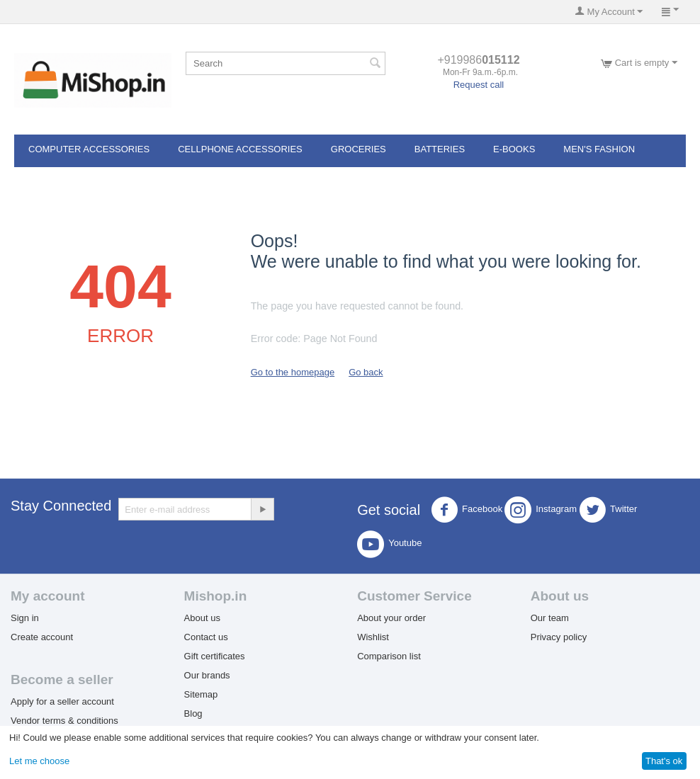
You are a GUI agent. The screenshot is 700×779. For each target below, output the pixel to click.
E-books (514, 149)
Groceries (359, 149)
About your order (391, 618)
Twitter (608, 510)
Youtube (389, 544)
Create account (42, 637)
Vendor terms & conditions (64, 721)
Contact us (206, 637)
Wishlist (373, 637)
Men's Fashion (599, 149)
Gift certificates (215, 656)
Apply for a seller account (62, 701)
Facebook (467, 510)
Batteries (440, 149)
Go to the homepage (293, 372)
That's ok (664, 761)
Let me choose (39, 761)
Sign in (25, 618)
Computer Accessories (89, 149)
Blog (193, 713)
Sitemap (201, 694)
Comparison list (389, 656)
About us (202, 618)
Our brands (207, 675)
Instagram (541, 510)
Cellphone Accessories (240, 149)
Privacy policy (559, 637)
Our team (550, 618)
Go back (366, 372)
